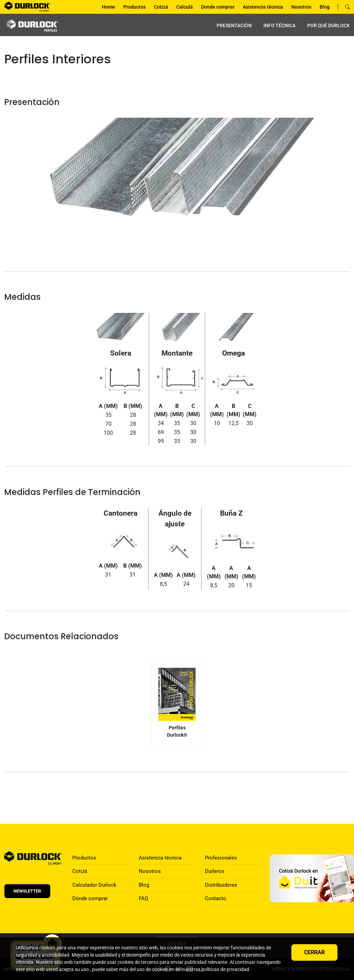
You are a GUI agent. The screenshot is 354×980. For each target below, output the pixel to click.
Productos (134, 7)
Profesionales (221, 858)
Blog (325, 7)
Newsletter (27, 891)
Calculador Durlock (94, 885)
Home (108, 7)
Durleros (215, 871)
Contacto (216, 898)
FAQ (143, 898)
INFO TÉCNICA (279, 25)
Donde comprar (218, 7)
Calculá (185, 7)
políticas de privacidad (225, 969)
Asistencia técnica (263, 7)
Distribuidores (221, 885)
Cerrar (314, 952)
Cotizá (161, 7)
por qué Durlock (329, 25)
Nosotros (301, 7)
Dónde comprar (90, 898)
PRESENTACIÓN (234, 25)
